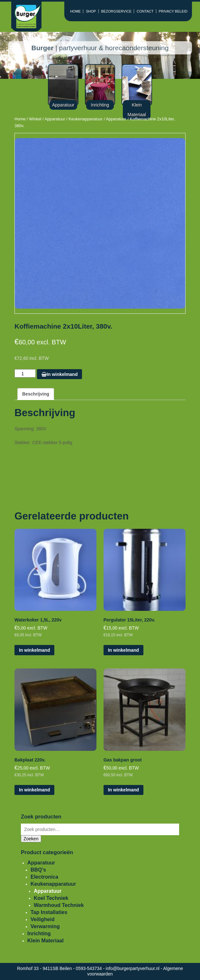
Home (20, 119)
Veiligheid (43, 919)
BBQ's (38, 870)
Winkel (35, 119)
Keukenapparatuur (86, 119)
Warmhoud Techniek (59, 905)
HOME (75, 11)
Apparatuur (55, 119)
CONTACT (145, 11)
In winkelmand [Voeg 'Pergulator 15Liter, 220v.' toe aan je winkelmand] (123, 650)
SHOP (91, 11)
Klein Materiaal (45, 941)
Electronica (44, 877)
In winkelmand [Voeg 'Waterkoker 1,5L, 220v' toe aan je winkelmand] (34, 650)
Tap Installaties (49, 912)
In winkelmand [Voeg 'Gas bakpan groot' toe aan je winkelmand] (123, 790)
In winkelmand (59, 374)
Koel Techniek (51, 898)
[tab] (36, 394)
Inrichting (39, 933)
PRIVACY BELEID (173, 11)
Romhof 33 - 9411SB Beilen (45, 969)
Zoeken (31, 839)
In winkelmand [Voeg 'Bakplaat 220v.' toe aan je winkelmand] (34, 790)
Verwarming (45, 926)
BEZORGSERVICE (117, 11)
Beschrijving (36, 394)
